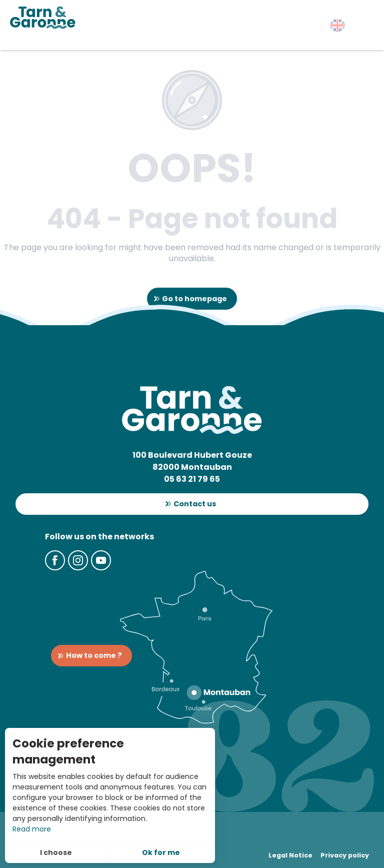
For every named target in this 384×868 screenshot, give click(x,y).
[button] (337, 25)
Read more (32, 829)
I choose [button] (56, 852)
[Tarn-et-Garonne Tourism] (43, 18)
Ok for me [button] (161, 852)
